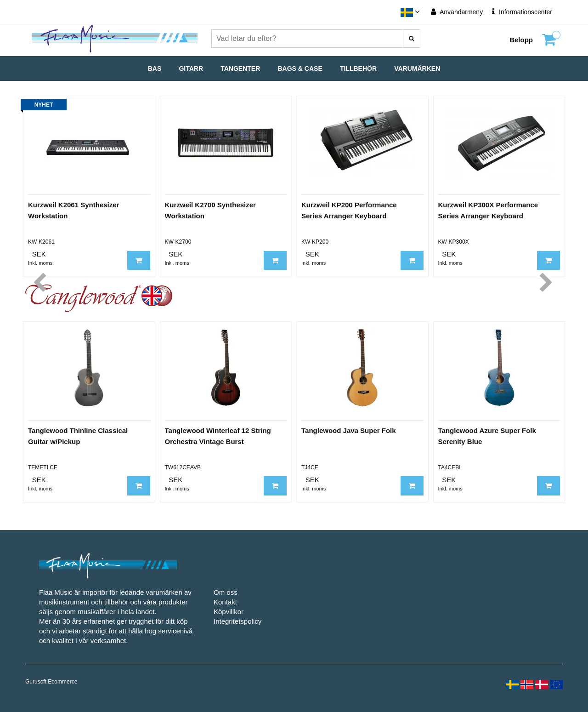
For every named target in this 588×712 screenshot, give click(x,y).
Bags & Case (300, 68)
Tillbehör (358, 68)
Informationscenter (522, 12)
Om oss (226, 592)
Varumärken (417, 68)
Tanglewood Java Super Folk (349, 430)
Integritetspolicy (237, 621)
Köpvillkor (229, 612)
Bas (155, 68)
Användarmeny (457, 12)
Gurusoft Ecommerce (51, 682)
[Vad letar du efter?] (412, 39)
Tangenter (240, 68)
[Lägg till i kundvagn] (139, 260)
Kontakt (225, 602)
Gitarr (191, 68)
